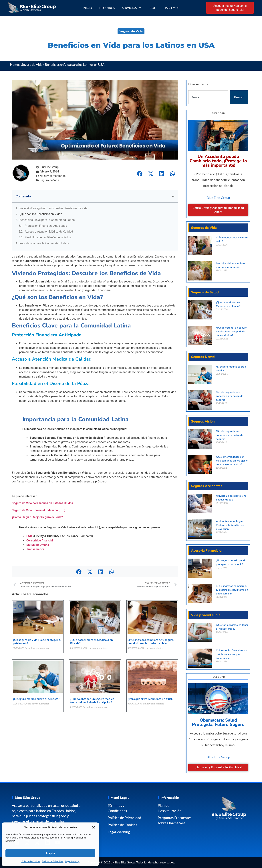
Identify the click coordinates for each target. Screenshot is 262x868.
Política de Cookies (31, 861)
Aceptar (50, 853)
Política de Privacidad (53, 861)
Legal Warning (72, 861)
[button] (94, 827)
